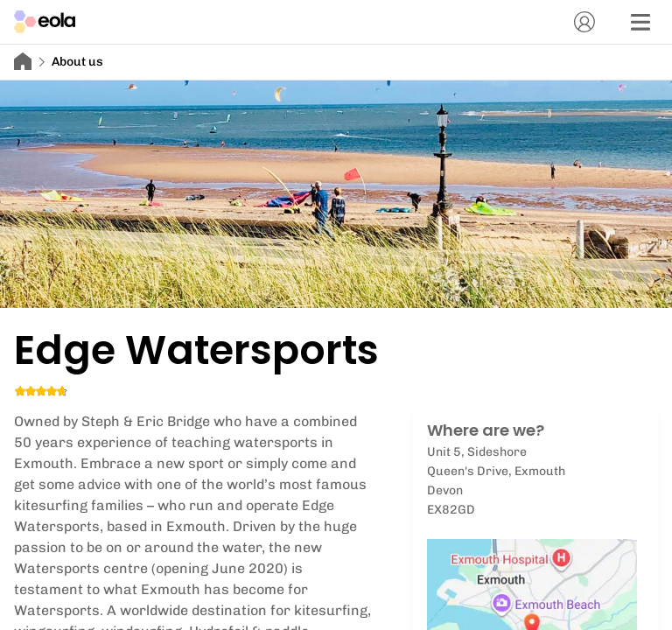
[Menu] (640, 22)
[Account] (584, 22)
